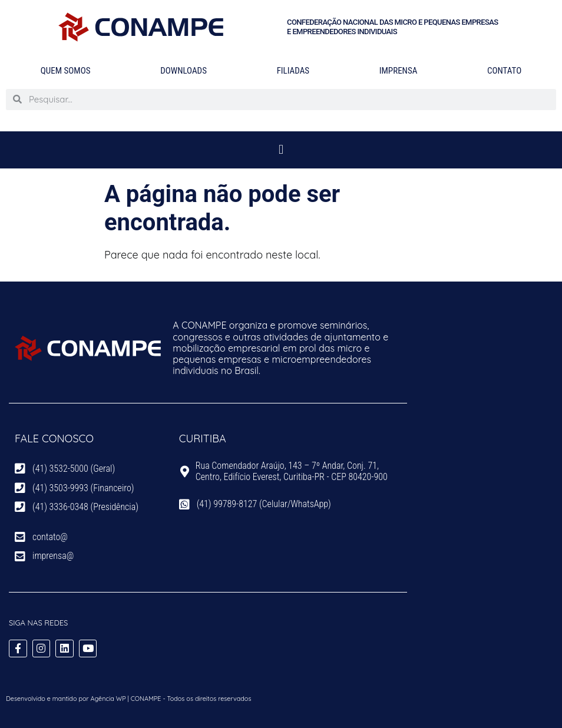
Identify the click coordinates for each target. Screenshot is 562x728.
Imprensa (399, 71)
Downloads (184, 71)
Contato (504, 71)
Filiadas (293, 71)
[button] (281, 150)
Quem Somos (66, 71)
